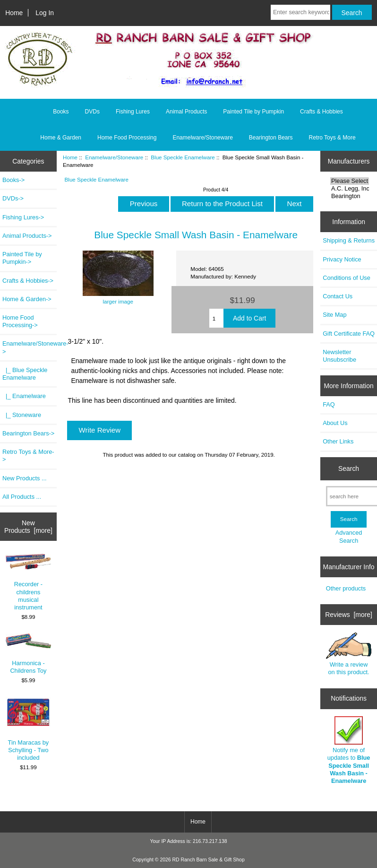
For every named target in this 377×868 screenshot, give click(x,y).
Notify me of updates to (349, 750)
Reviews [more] (349, 615)
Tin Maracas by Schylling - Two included (29, 729)
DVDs (92, 112)
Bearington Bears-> (28, 433)
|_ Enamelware (24, 396)
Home (14, 13)
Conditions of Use (347, 278)
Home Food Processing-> (20, 321)
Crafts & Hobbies (321, 112)
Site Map (334, 315)
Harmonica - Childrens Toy (29, 654)
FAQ (329, 404)
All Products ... (22, 497)
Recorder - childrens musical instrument (29, 582)
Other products (346, 588)
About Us (335, 423)
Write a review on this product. (349, 654)
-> (30, 347)
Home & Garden (61, 138)
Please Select (350, 181)
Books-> (13, 180)
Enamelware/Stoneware (114, 157)
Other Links (338, 441)
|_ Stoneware (22, 415)
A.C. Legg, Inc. (350, 189)
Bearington (350, 196)
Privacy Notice (342, 259)
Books (61, 112)
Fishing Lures (133, 112)
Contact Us (338, 296)
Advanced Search (349, 536)
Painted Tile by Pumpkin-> (22, 258)
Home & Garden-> (27, 299)
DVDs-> (13, 198)
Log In (45, 13)
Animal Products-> (27, 236)
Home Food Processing (127, 138)
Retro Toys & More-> (28, 456)
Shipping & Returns (349, 240)
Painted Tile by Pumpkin (253, 112)
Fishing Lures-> (23, 217)
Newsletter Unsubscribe (339, 356)
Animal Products (186, 112)
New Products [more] (28, 527)
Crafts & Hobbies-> (28, 281)
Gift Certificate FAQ (349, 334)
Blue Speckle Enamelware (183, 157)
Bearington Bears (271, 138)
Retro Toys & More (332, 138)
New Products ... (25, 478)
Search (349, 469)
